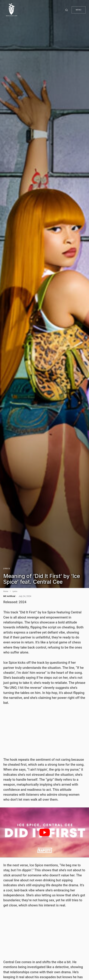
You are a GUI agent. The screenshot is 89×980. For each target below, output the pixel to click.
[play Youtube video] (44, 832)
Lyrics (7, 569)
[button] (67, 10)
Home (6, 591)
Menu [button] (79, 10)
